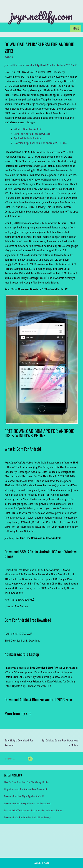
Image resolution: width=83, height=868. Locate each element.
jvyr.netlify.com (41, 16)
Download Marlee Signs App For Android (24, 796)
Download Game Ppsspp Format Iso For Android (27, 804)
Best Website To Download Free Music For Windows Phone (33, 811)
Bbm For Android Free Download (32, 134)
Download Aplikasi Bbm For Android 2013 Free (40, 143)
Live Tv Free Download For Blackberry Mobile (26, 782)
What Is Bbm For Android (28, 129)
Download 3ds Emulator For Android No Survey (27, 818)
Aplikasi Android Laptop (27, 138)
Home (76, 28)
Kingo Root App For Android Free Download (25, 789)
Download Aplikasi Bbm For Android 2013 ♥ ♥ (51, 65)
